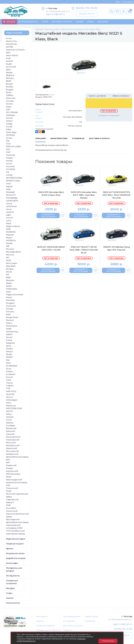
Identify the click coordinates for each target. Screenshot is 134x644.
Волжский (11, 429)
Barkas (9, 73)
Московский (12, 452)
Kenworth (11, 196)
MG (8, 258)
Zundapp (11, 426)
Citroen (10, 105)
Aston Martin (12, 56)
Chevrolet (11, 99)
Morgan (10, 270)
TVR (8, 389)
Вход (118, 2)
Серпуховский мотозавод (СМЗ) (14, 527)
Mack (9, 224)
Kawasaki (10, 193)
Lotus (9, 221)
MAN (8, 230)
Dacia (9, 107)
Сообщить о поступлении (109, 116)
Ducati (9, 127)
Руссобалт (11, 509)
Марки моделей (14, 34)
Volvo (9, 403)
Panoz (9, 298)
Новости (68, 632)
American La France (15, 50)
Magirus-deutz (13, 227)
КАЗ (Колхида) (13, 475)
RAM (8, 315)
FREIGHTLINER (13, 147)
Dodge (9, 124)
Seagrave (10, 344)
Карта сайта (92, 617)
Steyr (9, 364)
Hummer (10, 167)
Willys (9, 415)
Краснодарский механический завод (17, 482)
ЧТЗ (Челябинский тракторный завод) (15, 533)
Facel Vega (11, 133)
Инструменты (13, 576)
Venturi (10, 398)
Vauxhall (10, 395)
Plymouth (11, 307)
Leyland (10, 213)
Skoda (9, 355)
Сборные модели (15, 544)
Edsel (9, 130)
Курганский (12, 472)
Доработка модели (16, 559)
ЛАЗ (8, 486)
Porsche (10, 312)
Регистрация (128, 2)
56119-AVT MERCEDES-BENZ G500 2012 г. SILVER (51, 249)
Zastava (10, 423)
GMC (8, 153)
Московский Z (13, 438)
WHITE (9, 412)
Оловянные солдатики (12, 583)
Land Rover (11, 207)
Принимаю (108, 638)
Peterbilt (10, 301)
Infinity (9, 176)
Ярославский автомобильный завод (17, 522)
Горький (10, 435)
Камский (11, 432)
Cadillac (10, 96)
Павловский (12, 500)
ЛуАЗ (9, 492)
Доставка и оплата (73, 627)
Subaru (10, 372)
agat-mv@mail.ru (56, 14)
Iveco (9, 184)
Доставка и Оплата (62, 22)
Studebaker (12, 366)
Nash (8, 278)
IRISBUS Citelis (13, 181)
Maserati (10, 236)
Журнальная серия (16, 540)
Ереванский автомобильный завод (17, 456)
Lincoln (9, 218)
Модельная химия (15, 554)
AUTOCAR (11, 68)
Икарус (10, 469)
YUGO (9, 421)
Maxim (9, 238)
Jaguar (9, 187)
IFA (8, 173)
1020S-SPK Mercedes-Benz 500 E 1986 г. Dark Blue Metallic (84, 196)
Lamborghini (12, 201)
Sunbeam (11, 375)
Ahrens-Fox (11, 42)
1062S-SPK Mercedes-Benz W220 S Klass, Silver (51, 194)
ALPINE (10, 48)
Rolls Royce (12, 327)
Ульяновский (13, 441)
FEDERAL (11, 136)
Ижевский (11, 466)
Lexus (9, 210)
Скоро (45, 22)
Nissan (9, 284)
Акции (90, 22)
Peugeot (10, 304)
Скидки (80, 22)
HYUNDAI (11, 170)
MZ (8, 275)
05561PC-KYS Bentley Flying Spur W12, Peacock (116, 249)
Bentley (10, 79)
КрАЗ (9, 478)
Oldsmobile (11, 290)
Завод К (10, 503)
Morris (9, 273)
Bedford (10, 76)
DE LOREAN (12, 113)
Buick (9, 93)
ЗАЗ (8, 460)
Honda (9, 162)
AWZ (8, 70)
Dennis (9, 119)
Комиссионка (13, 604)
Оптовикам (69, 622)
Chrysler (10, 102)
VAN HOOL (11, 392)
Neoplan (10, 281)
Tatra (9, 381)
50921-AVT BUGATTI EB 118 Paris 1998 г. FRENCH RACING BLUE (84, 251)
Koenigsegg (12, 199)
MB (8, 247)
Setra (9, 347)
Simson (9, 352)
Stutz (9, 369)
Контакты (102, 22)
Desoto (9, 122)
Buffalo (10, 87)
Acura (9, 39)
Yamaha (10, 418)
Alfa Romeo (12, 45)
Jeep (8, 190)
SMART (10, 358)
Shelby (9, 349)
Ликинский (12, 489)
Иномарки (42, 617)
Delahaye (11, 116)
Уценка (10, 599)
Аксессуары (12, 564)
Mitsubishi (11, 267)
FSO (8, 150)
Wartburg (11, 406)
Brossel (9, 85)
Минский (11, 443)
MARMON (11, 233)
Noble (9, 287)
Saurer (9, 338)
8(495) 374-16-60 (87, 8)
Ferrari (9, 139)
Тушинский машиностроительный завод (17, 515)
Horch (9, 164)
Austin (9, 65)
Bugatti (10, 90)
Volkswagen (12, 401)
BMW (9, 82)
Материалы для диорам (14, 570)
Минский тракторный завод (17, 496)
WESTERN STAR (14, 409)
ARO (8, 53)
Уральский (12, 449)
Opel (8, 292)
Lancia (9, 204)
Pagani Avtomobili (15, 295)
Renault (10, 321)
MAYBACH (11, 241)
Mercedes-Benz (14, 253)
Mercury (10, 255)
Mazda (9, 244)
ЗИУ (8, 463)
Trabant (10, 386)
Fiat (8, 142)
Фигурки (10, 589)
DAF (8, 110)
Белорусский (13, 446)
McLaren (10, 250)
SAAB (9, 329)
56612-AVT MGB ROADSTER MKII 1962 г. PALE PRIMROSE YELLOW (116, 196)
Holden (10, 159)
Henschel (11, 156)
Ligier (9, 216)
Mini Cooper (12, 264)
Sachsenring (12, 332)
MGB (8, 261)
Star (8, 361)
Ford (8, 144)
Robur (9, 324)
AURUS (10, 62)
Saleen (9, 335)
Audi (8, 59)
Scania (9, 341)
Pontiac (10, 310)
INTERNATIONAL (14, 179)
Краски (10, 549)
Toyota (9, 384)
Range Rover (12, 318)
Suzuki (9, 378)
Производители (72, 617)
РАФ (8, 506)
